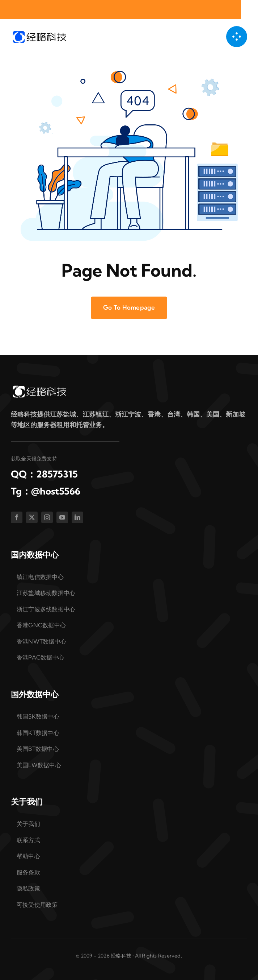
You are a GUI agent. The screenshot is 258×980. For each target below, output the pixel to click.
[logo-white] (39, 387)
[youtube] (62, 517)
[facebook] (17, 517)
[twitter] (32, 517)
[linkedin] (77, 517)
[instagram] (47, 517)
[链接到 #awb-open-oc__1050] (237, 37)
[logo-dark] (39, 33)
